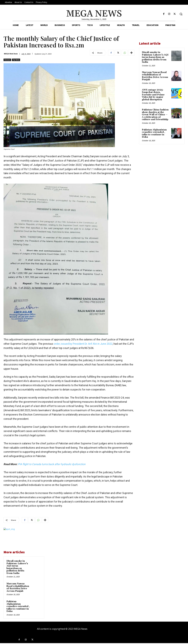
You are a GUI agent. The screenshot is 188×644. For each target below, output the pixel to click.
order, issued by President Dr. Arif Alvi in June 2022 (83, 344)
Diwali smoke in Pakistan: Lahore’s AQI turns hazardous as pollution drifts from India (17, 567)
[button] (181, 14)
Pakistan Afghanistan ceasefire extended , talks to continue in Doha (18, 606)
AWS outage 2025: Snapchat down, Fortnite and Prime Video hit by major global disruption (153, 95)
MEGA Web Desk (11, 54)
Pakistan (7, 60)
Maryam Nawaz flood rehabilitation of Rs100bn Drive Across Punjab (18, 587)
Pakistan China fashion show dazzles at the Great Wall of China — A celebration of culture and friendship (155, 115)
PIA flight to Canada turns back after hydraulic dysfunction (52, 464)
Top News (16, 60)
